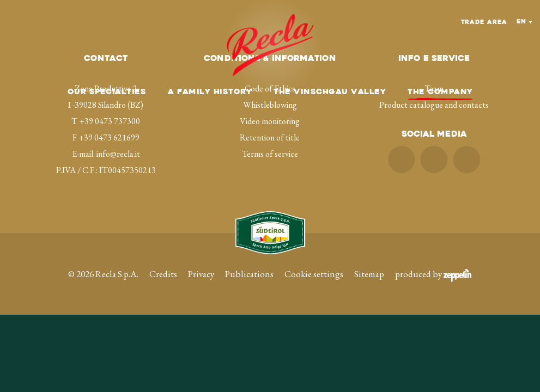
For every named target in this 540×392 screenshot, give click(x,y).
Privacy (201, 274)
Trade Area (484, 23)
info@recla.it (118, 154)
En (521, 22)
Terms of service (270, 154)
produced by (433, 274)
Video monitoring (270, 121)
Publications (249, 274)
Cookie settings (314, 274)
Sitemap (369, 274)
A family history (210, 92)
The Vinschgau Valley (330, 92)
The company (440, 92)
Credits (163, 274)
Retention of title (270, 137)
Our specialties (107, 92)
